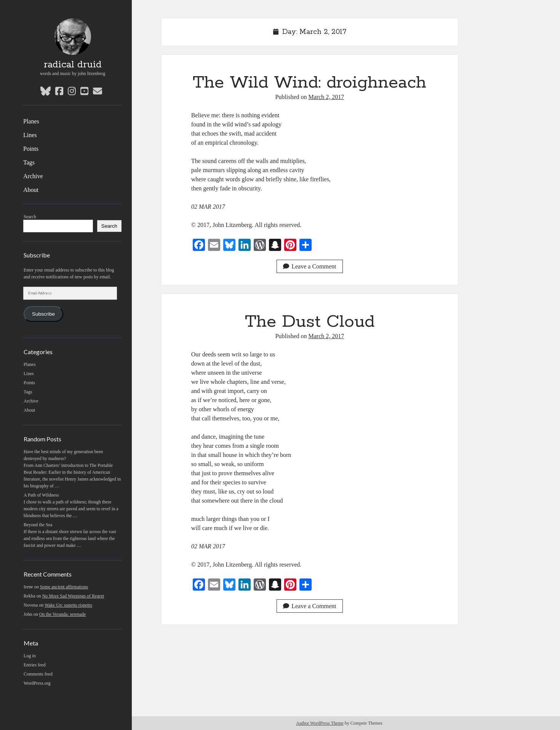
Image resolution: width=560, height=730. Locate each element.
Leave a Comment (310, 266)
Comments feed (38, 674)
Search (30, 217)
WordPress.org (37, 683)
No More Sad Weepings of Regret (73, 596)
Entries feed (35, 665)
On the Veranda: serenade (63, 614)
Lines (30, 135)
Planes (31, 121)
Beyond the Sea (38, 525)
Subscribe (43, 314)
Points (31, 149)
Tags (29, 162)
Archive (33, 176)
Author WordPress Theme (320, 723)
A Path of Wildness (41, 495)
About (31, 190)
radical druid (73, 65)
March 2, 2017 (326, 97)
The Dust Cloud (310, 322)
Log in (30, 656)
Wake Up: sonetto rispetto (68, 605)
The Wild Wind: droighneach (310, 83)
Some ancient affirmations (64, 587)
